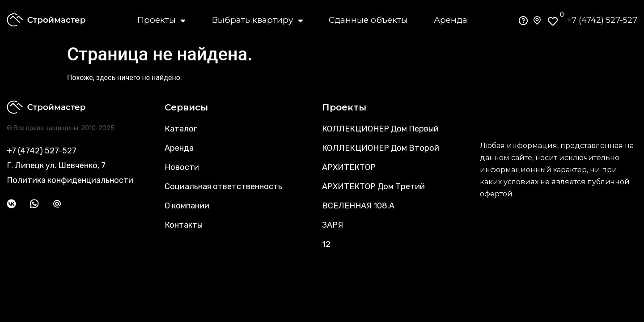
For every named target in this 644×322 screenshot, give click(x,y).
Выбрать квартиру (257, 20)
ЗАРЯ (333, 225)
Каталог (181, 129)
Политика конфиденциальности (70, 180)
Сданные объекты (368, 20)
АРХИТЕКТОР (349, 167)
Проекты (161, 20)
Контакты (184, 225)
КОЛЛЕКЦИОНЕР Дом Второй (381, 148)
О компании (187, 206)
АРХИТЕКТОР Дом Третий (373, 186)
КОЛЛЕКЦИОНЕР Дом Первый (380, 129)
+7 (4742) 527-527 (602, 20)
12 (326, 244)
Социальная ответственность (223, 186)
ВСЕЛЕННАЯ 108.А (358, 206)
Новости (182, 167)
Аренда (451, 20)
